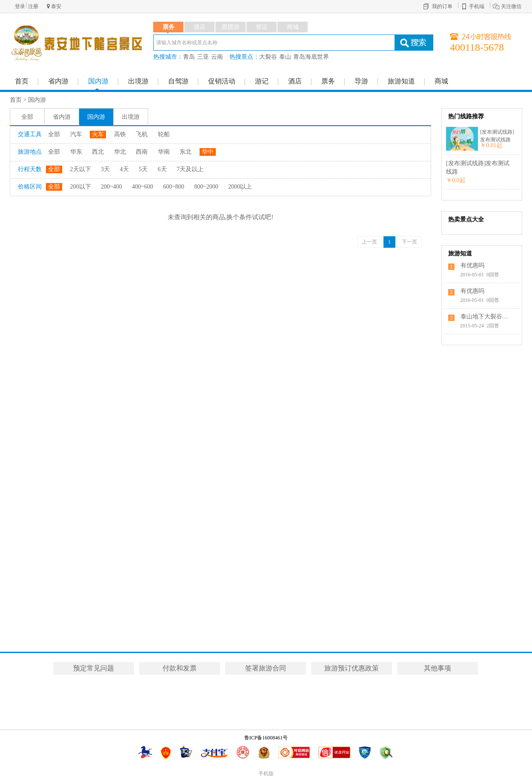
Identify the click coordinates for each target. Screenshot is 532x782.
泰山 (285, 57)
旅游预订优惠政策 (352, 668)
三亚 (203, 57)
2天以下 (81, 169)
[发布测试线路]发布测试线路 (497, 136)
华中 (208, 152)
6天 (162, 169)
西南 (142, 152)
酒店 (295, 81)
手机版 (266, 773)
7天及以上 (190, 169)
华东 (76, 152)
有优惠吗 (472, 265)
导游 (361, 81)
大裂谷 (268, 57)
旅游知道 (401, 81)
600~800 (174, 187)
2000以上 (240, 187)
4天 (124, 169)
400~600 (143, 187)
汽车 (76, 134)
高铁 (120, 134)
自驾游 (178, 81)
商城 (441, 81)
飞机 (142, 134)
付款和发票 (180, 668)
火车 (98, 134)
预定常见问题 (94, 668)
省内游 (58, 81)
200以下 (81, 187)
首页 (22, 81)
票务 (328, 81)
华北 (120, 152)
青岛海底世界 (311, 57)
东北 (186, 152)
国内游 (98, 81)
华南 (164, 152)
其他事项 (438, 668)
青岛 (189, 57)
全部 (27, 117)
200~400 (112, 187)
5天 (143, 169)
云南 (217, 57)
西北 (98, 152)
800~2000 (206, 187)
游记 (262, 81)
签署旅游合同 (266, 668)
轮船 (164, 134)
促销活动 (222, 81)
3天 (105, 169)
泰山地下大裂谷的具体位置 (486, 317)
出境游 (138, 81)
